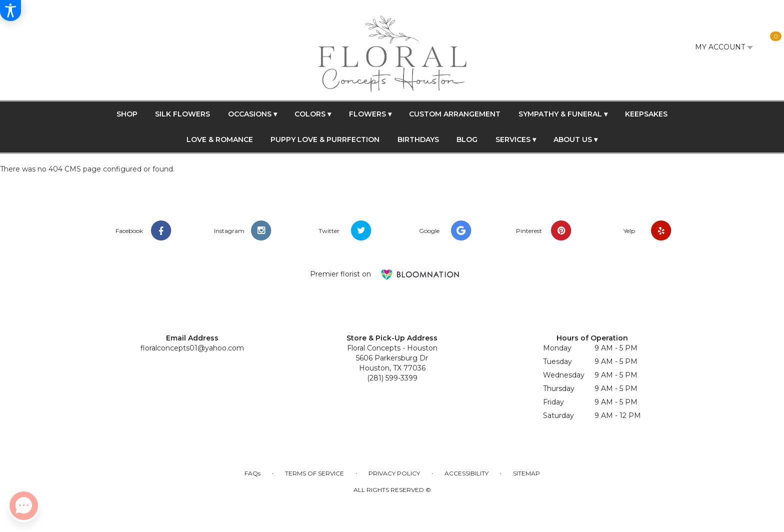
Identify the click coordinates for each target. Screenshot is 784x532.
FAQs (252, 473)
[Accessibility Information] (10, 10)
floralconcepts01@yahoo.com (192, 348)
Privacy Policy (394, 473)
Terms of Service (314, 473)
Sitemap (526, 473)
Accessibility (466, 473)
